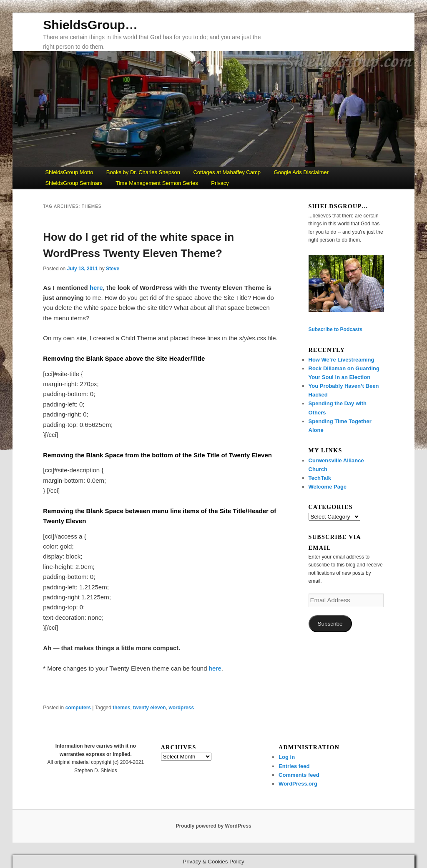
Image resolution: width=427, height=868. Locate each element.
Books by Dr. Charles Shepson (143, 172)
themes (121, 708)
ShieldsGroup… (90, 25)
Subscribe (330, 624)
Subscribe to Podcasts (335, 329)
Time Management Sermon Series (157, 183)
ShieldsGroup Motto (69, 172)
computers (78, 708)
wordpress (181, 708)
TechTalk (320, 478)
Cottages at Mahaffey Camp (227, 172)
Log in (287, 757)
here (96, 288)
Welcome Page (328, 487)
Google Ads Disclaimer (301, 172)
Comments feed (299, 775)
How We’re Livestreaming (342, 360)
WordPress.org (298, 784)
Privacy (220, 183)
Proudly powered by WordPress (213, 826)
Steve (113, 269)
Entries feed (294, 766)
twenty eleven (149, 708)
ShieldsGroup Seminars (74, 183)
